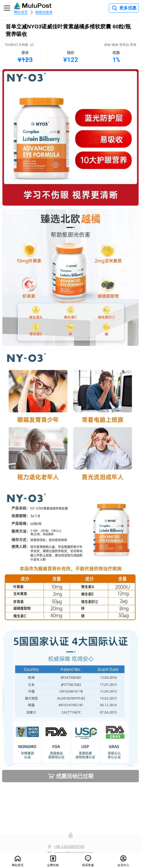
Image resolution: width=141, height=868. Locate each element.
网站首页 (21, 12)
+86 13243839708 (69, 847)
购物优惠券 (44, 12)
